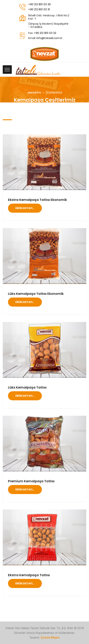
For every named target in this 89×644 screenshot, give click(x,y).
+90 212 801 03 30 (40, 4)
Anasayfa (34, 93)
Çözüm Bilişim (50, 638)
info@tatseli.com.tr (49, 38)
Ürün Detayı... (25, 208)
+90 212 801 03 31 (39, 9)
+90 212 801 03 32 (45, 33)
